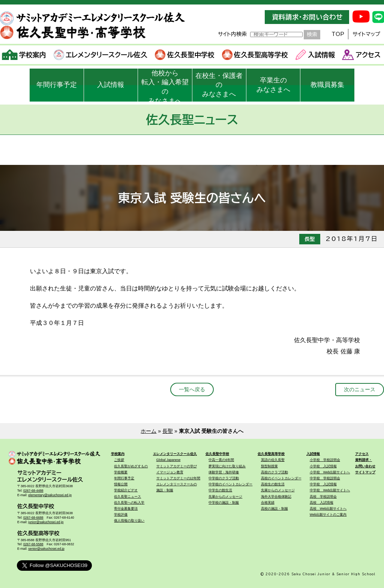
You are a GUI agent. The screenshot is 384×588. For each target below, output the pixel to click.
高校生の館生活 (273, 484)
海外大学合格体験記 (276, 497)
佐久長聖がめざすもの (131, 466)
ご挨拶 (119, 460)
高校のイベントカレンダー (281, 478)
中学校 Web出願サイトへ (330, 490)
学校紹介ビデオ (126, 490)
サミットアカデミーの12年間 (178, 478)
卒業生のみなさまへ (273, 85)
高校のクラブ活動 (274, 472)
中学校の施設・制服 (224, 503)
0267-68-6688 (33, 518)
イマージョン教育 (170, 472)
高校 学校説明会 (323, 497)
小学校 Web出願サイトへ (330, 472)
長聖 (168, 431)
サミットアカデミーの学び (177, 466)
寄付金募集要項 (126, 509)
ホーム (148, 431)
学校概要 (121, 472)
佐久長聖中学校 (185, 55)
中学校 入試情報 (323, 484)
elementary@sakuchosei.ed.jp (50, 495)
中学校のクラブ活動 (224, 478)
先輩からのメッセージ (225, 497)
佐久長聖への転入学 (129, 503)
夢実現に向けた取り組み (227, 466)
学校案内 (24, 55)
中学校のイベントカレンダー (230, 484)
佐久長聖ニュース (127, 497)
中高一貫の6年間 (221, 460)
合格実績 (268, 503)
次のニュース (360, 389)
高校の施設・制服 (274, 509)
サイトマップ (366, 34)
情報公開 (121, 484)
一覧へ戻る (192, 389)
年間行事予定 (57, 85)
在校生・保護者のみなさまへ (219, 85)
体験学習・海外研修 (224, 472)
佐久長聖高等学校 (255, 55)
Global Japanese (169, 460)
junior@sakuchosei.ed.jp (46, 522)
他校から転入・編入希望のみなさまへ (165, 85)
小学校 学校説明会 (325, 460)
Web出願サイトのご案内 (328, 515)
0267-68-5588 (33, 544)
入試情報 (315, 55)
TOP (338, 34)
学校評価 (121, 515)
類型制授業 (269, 466)
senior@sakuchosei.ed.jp (46, 549)
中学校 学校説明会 (325, 478)
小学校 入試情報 (323, 466)
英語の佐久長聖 (273, 460)
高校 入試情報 (322, 503)
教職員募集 (327, 85)
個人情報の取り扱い (129, 521)
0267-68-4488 (33, 491)
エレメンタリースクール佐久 (101, 55)
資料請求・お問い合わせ (307, 17)
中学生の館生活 (220, 490)
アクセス (361, 55)
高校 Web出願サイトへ (328, 509)
